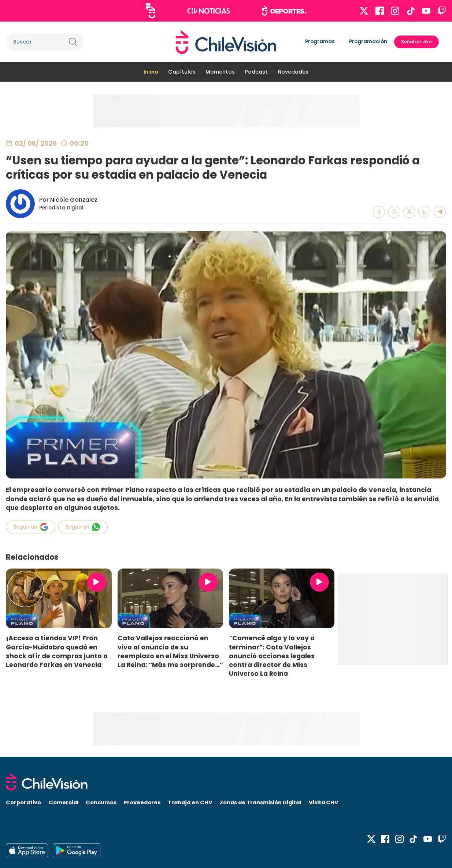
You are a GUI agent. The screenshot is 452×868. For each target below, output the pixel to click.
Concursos (101, 802)
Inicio (151, 72)
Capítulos (182, 72)
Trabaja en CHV (190, 802)
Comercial (64, 802)
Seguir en (31, 527)
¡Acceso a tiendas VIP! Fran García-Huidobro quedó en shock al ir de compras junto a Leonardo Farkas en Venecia (57, 651)
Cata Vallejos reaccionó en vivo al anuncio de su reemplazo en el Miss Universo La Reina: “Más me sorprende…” (170, 651)
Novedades (293, 72)
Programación (368, 42)
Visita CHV (324, 802)
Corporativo (23, 802)
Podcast (256, 72)
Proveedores (142, 802)
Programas (320, 42)
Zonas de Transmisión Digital (260, 802)
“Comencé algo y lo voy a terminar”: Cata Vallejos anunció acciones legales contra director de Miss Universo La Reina (272, 656)
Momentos (220, 72)
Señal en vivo (416, 42)
